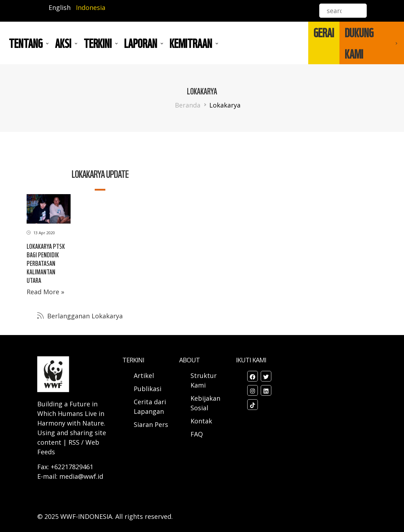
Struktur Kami (204, 380)
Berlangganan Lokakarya (84, 316)
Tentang (26, 43)
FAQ (197, 434)
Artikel (145, 375)
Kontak (201, 421)
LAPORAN (141, 43)
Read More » (45, 292)
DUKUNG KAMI (359, 43)
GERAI (324, 32)
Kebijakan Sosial (205, 403)
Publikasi (148, 389)
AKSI (63, 43)
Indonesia (91, 7)
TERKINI (98, 43)
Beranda (188, 105)
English (60, 7)
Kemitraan (191, 43)
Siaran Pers (151, 424)
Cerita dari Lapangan (150, 407)
